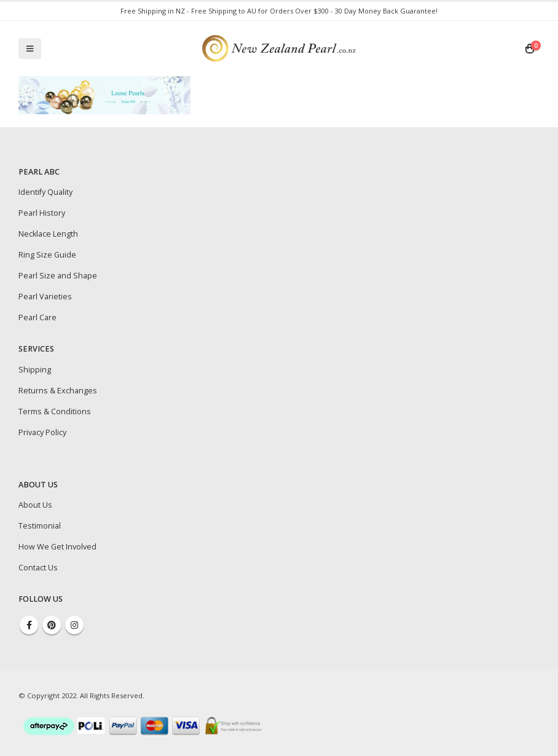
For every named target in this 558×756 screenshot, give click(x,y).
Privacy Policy (42, 432)
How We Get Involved (57, 547)
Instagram (74, 625)
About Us (35, 505)
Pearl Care (37, 317)
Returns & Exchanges (58, 391)
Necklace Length (48, 234)
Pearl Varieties (45, 297)
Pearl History (42, 213)
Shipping (35, 370)
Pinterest (52, 625)
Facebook (29, 625)
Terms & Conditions (55, 411)
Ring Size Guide (47, 255)
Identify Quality (45, 192)
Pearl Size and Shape (58, 276)
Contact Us (38, 568)
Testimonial (40, 526)
